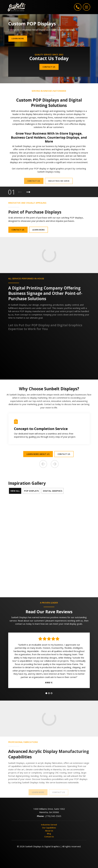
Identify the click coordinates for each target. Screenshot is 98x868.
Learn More (18, 38)
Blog (49, 834)
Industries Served (49, 825)
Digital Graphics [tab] (53, 491)
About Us (49, 831)
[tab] (46, 694)
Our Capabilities (49, 829)
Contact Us (49, 67)
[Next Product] (28, 192)
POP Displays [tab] (31, 491)
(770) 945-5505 (53, 819)
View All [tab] (15, 491)
